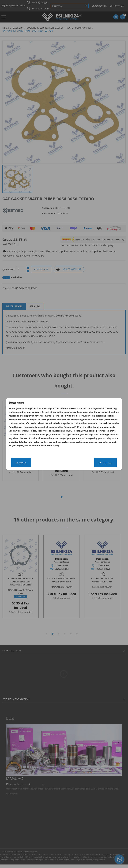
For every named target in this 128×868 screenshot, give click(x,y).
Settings (28, 463)
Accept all (99, 463)
